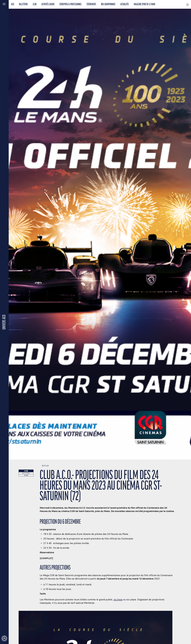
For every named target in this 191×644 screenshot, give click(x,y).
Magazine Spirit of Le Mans (145, 4)
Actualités (125, 4)
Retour (44, 466)
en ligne (118, 600)
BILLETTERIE (23, 4)
